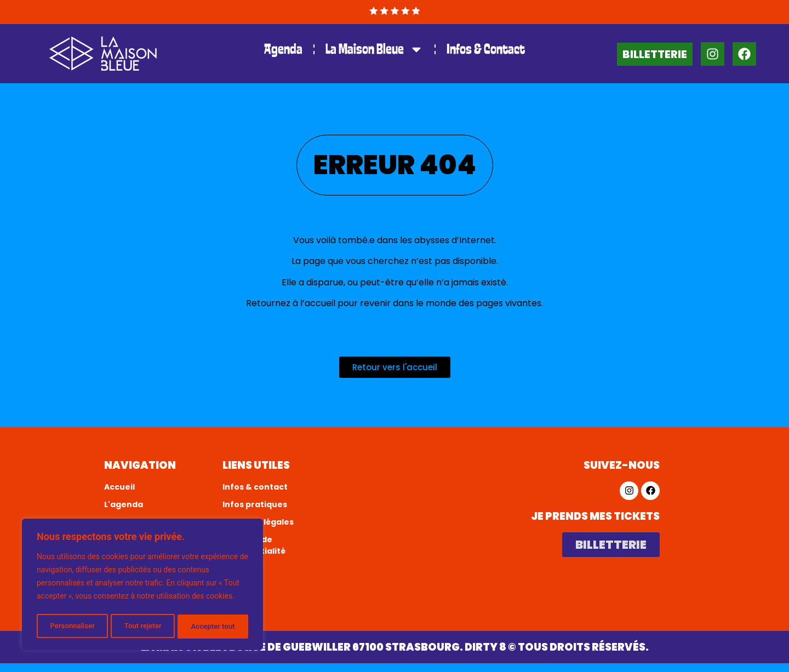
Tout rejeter (143, 627)
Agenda (283, 49)
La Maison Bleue (375, 49)
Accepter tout (213, 627)
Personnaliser (72, 627)
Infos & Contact (486, 49)
